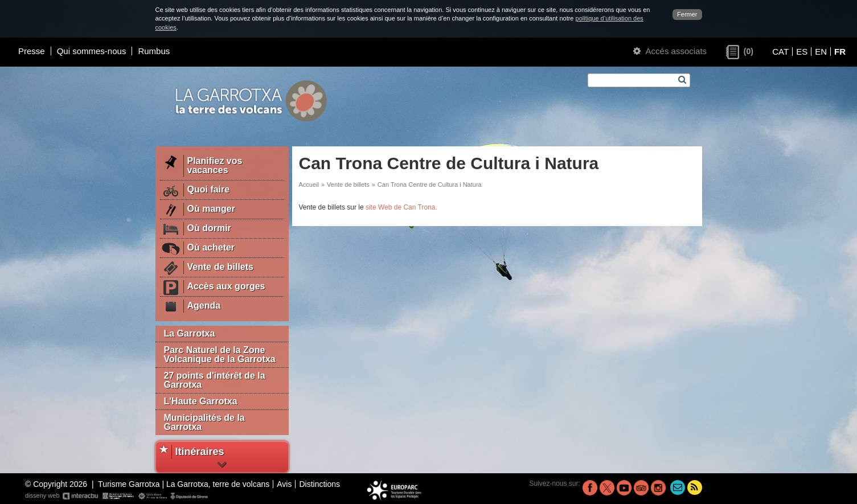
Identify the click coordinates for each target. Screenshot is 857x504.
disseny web (117, 496)
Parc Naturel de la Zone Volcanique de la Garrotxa (220, 355)
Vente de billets (348, 185)
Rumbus (154, 51)
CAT (780, 52)
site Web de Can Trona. (401, 207)
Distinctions (319, 484)
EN (821, 52)
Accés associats (670, 51)
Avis (284, 484)
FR (840, 52)
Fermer (687, 14)
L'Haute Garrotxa (201, 401)
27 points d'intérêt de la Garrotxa (215, 380)
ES (802, 52)
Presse (32, 51)
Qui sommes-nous (92, 51)
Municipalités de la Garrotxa (204, 422)
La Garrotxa (190, 333)
